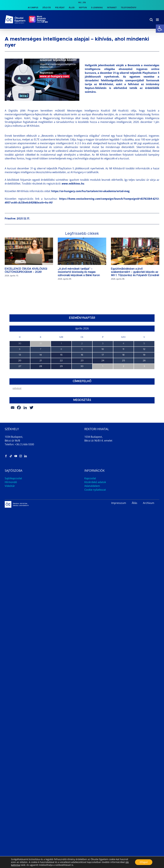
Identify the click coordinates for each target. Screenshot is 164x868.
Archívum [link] (149, 547)
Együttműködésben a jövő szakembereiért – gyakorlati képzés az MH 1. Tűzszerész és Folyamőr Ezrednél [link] (135, 272)
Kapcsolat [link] (90, 522)
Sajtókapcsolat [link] (13, 522)
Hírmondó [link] (11, 526)
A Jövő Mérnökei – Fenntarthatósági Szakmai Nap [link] (36, 384)
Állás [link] (134, 547)
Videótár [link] (10, 530)
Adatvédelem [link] (92, 530)
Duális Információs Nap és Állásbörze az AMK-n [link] (34, 411)
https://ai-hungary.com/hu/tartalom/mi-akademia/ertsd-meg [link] (90, 191)
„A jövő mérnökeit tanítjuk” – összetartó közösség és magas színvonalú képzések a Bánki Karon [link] (79, 272)
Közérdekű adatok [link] (95, 526)
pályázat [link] (17, 432)
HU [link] (80, 2)
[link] (160, 29)
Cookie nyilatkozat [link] (95, 533)
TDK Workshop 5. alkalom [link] (23, 398)
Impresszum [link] (119, 547)
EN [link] (84, 2)
